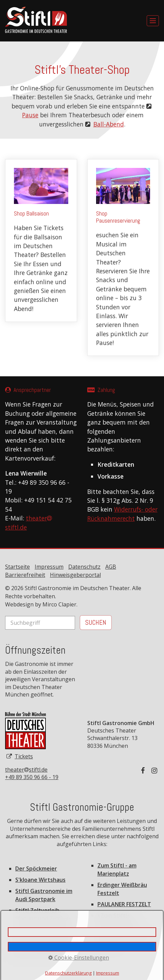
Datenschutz (84, 567)
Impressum (49, 567)
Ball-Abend (109, 124)
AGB (111, 567)
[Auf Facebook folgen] (144, 770)
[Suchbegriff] (40, 623)
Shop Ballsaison (41, 240)
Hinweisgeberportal (75, 575)
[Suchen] (96, 623)
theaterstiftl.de (26, 770)
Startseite (17, 567)
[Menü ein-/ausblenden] (153, 21)
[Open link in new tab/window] (25, 730)
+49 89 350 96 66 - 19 (32, 777)
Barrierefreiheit (25, 575)
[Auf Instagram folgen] (155, 770)
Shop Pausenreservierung (123, 258)
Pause (30, 115)
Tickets (24, 756)
